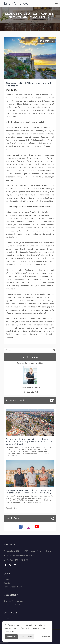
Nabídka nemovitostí (12, 605)
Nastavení (46, 636)
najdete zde (10, 631)
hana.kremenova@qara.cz (23, 555)
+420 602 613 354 (21, 560)
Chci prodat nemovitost (13, 601)
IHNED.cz (15, 508)
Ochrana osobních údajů (14, 587)
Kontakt (7, 583)
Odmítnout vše (26, 637)
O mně (6, 580)
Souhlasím (11, 637)
